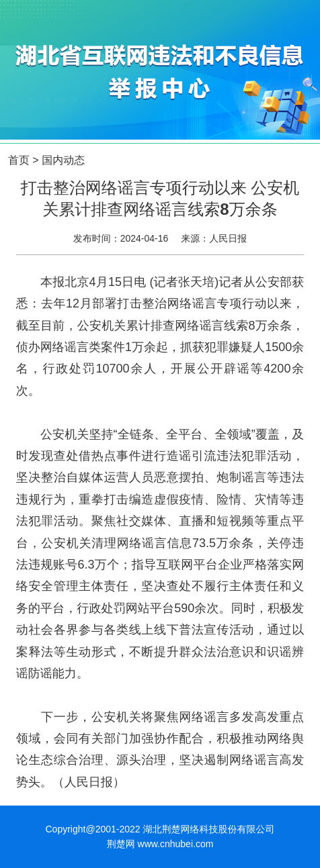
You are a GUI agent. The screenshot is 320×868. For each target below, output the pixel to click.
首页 (19, 160)
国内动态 (63, 160)
